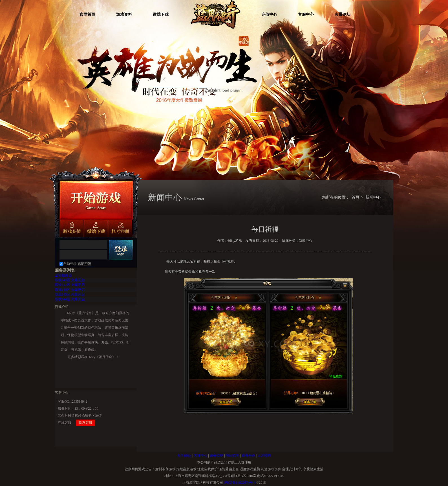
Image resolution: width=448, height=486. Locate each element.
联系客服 (85, 423)
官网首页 (87, 15)
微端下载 (161, 15)
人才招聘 (264, 456)
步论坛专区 (87, 416)
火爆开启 (70, 280)
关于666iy (184, 456)
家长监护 (217, 456)
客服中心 (306, 15)
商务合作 (248, 456)
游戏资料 (124, 15)
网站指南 (232, 456)
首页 (356, 197)
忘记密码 (84, 264)
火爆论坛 (343, 15)
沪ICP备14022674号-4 (240, 483)
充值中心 (269, 15)
